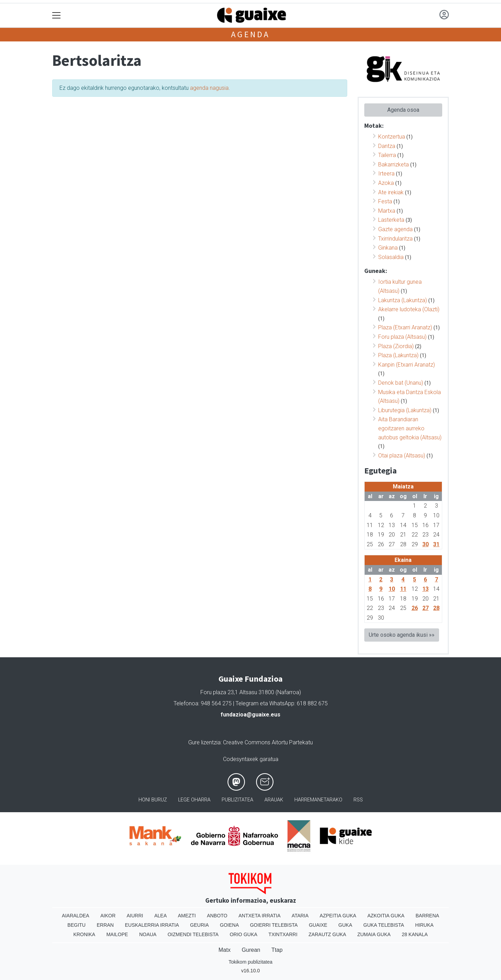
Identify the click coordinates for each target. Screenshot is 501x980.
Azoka (386, 183)
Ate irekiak (391, 192)
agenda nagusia (209, 88)
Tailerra (387, 155)
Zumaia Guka (374, 934)
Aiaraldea (76, 916)
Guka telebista (384, 925)
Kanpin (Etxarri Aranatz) (407, 365)
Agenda (250, 34)
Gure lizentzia (204, 742)
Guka (345, 925)
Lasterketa (391, 220)
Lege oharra (194, 800)
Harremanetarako (318, 800)
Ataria (300, 916)
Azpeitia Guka (338, 916)
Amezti (187, 916)
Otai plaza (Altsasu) (402, 456)
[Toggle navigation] (57, 15)
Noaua (148, 934)
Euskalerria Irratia (152, 925)
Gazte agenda (395, 229)
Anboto (217, 916)
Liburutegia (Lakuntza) (405, 410)
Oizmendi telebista (193, 934)
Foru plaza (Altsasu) (402, 337)
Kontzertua (392, 137)
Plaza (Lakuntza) (398, 355)
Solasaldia (391, 257)
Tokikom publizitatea (250, 962)
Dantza (387, 146)
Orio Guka (243, 934)
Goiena (229, 925)
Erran (105, 925)
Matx (225, 950)
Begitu (77, 925)
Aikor (108, 916)
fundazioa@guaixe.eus (250, 715)
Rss (358, 800)
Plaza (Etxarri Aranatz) (405, 327)
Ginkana (388, 248)
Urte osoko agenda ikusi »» (402, 635)
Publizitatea (237, 800)
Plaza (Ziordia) (396, 346)
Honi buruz (153, 800)
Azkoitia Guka (386, 916)
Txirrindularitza (395, 239)
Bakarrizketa (393, 164)
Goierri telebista (274, 925)
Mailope (117, 934)
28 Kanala (415, 934)
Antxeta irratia (260, 916)
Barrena (427, 916)
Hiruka (424, 925)
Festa (385, 201)
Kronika (84, 934)
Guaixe (318, 925)
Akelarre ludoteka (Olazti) (409, 309)
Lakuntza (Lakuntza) (403, 300)
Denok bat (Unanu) (401, 383)
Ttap (277, 950)
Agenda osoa (403, 110)
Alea (160, 916)
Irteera (386, 174)
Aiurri (135, 916)
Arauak (274, 800)
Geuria (199, 925)
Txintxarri (283, 934)
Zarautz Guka (327, 934)
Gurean (251, 950)
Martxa (387, 211)
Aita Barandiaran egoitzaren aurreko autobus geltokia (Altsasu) (410, 428)
